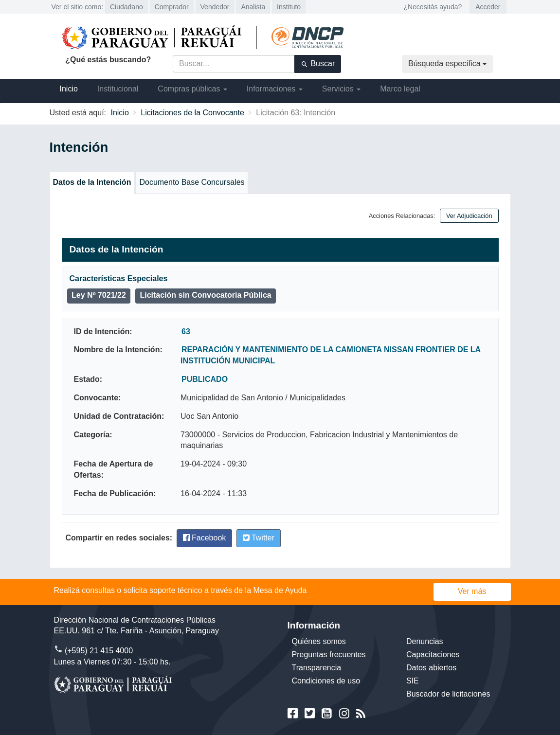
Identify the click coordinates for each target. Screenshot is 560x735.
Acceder (488, 7)
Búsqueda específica (447, 63)
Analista (253, 7)
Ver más (472, 591)
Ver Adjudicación (469, 216)
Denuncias (425, 641)
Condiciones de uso (326, 681)
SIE (413, 681)
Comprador (172, 7)
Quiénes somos (319, 641)
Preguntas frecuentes (329, 654)
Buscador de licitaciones (448, 694)
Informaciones (275, 89)
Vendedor (215, 7)
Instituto (289, 7)
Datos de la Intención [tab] (92, 182)
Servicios (341, 89)
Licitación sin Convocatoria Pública (205, 295)
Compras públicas (192, 89)
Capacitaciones (433, 654)
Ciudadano (126, 7)
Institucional (118, 89)
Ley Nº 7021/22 (99, 295)
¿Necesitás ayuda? (433, 7)
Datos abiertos (431, 668)
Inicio (69, 89)
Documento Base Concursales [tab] (192, 182)
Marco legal (400, 89)
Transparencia (317, 668)
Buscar (318, 64)
